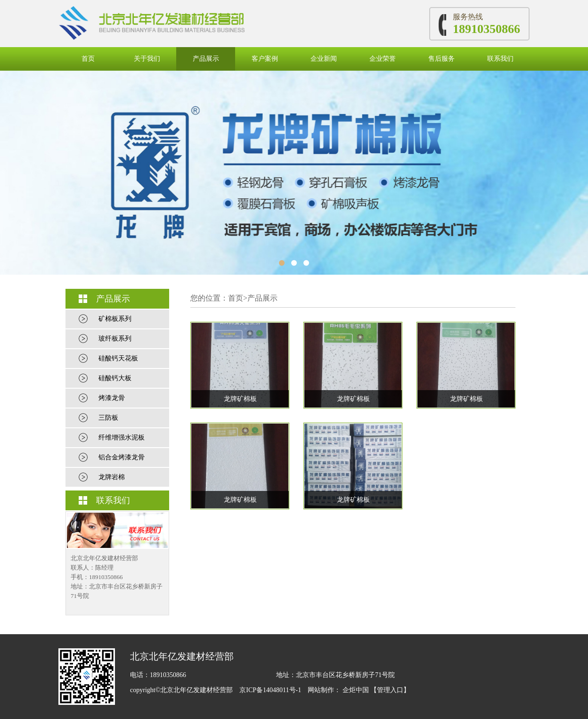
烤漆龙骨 (112, 398)
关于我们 (147, 59)
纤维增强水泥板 (122, 437)
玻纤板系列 (115, 339)
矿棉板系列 (115, 319)
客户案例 (265, 59)
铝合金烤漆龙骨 (122, 457)
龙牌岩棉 (112, 477)
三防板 (108, 418)
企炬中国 (356, 690)
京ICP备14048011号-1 (271, 690)
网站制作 (321, 690)
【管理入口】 (390, 690)
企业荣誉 (383, 59)
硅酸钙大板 (115, 378)
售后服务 (441, 59)
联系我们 (500, 59)
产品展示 (206, 59)
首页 (88, 59)
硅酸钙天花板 (118, 358)
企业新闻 (324, 59)
